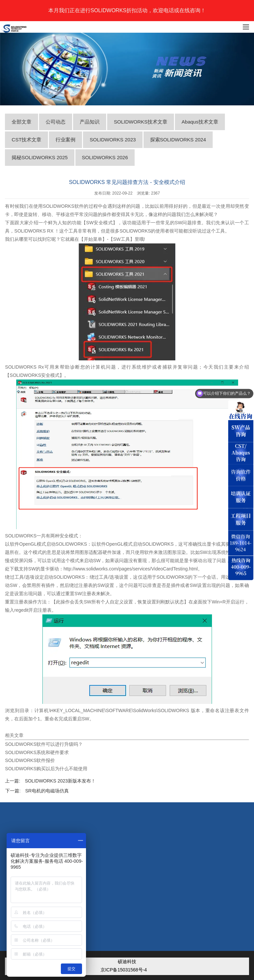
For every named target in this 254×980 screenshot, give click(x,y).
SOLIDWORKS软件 (63, 206)
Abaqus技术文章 (200, 122)
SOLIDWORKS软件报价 (30, 760)
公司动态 (56, 122)
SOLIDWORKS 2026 (105, 157)
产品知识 (90, 122)
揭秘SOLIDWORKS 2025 (40, 157)
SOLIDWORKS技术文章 (141, 122)
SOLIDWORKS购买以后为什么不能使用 (46, 769)
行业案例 (65, 140)
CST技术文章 (26, 140)
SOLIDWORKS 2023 (113, 140)
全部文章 (21, 122)
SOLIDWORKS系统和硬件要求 (37, 752)
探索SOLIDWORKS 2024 (178, 140)
